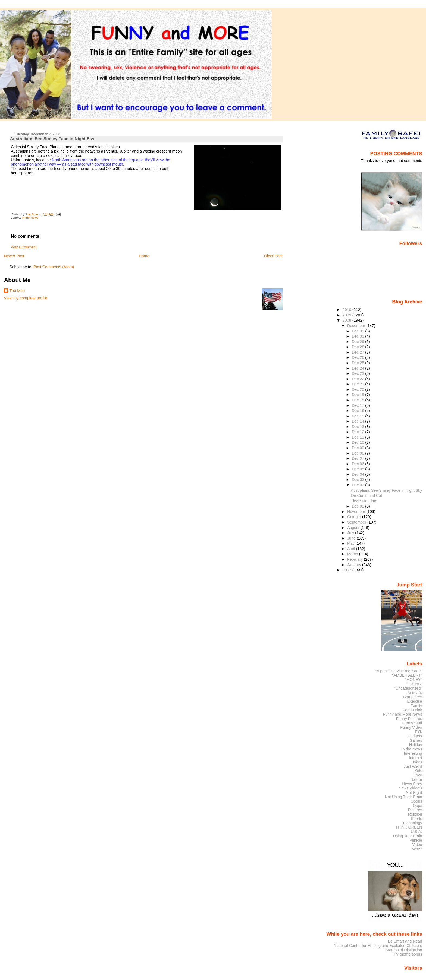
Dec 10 (358, 442)
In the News (30, 218)
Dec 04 (358, 474)
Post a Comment (24, 247)
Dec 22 (358, 379)
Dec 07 (358, 458)
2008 (347, 320)
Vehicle (416, 840)
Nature (416, 779)
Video (417, 845)
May (351, 543)
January (355, 565)
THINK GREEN (409, 827)
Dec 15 (358, 416)
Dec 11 (358, 437)
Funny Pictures (409, 719)
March (353, 554)
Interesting (413, 753)
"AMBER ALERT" (407, 675)
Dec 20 (358, 389)
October (355, 517)
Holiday (416, 745)
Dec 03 (358, 480)
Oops (417, 805)
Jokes (417, 762)
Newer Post (14, 256)
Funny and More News (402, 714)
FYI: (418, 732)
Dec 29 (358, 342)
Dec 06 (358, 464)
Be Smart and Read (405, 941)
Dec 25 (358, 363)
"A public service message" (399, 671)
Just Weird (413, 766)
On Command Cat (366, 496)
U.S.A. (416, 832)
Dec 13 (358, 427)
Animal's (415, 693)
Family (416, 706)
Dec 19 (358, 395)
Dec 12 (358, 432)
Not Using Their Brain (404, 797)
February (355, 559)
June (352, 538)
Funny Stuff (412, 723)
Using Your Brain (408, 836)
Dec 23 (358, 373)
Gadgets (415, 736)
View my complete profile (26, 298)
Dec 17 (358, 405)
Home (144, 256)
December (357, 326)
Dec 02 (358, 485)
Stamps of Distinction (404, 950)
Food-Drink (413, 710)
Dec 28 (358, 347)
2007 (347, 570)
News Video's (410, 788)
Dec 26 (358, 357)
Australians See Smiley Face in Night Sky (386, 490)
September (357, 522)
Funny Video (411, 727)
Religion (415, 814)
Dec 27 (358, 352)
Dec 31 (358, 331)
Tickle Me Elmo (364, 501)
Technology (412, 823)
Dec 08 (358, 453)
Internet (416, 758)
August (354, 528)
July (351, 533)
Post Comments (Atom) (54, 267)
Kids (418, 771)
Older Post (273, 256)
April (352, 549)
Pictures (415, 810)
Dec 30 (358, 336)
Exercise (415, 701)
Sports (416, 819)
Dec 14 (358, 421)
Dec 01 (358, 506)
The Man (17, 291)
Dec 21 (358, 384)
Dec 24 (358, 368)
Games (416, 740)
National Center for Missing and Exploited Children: (378, 946)
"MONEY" (414, 680)
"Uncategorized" (408, 688)
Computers (412, 697)
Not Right (414, 792)
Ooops (416, 801)
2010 (347, 310)
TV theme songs (408, 954)
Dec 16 (358, 411)
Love (418, 775)
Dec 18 (358, 400)
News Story (412, 784)
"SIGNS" (415, 684)
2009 (347, 315)
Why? (417, 849)
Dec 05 (358, 469)
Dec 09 (358, 448)
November (357, 512)
